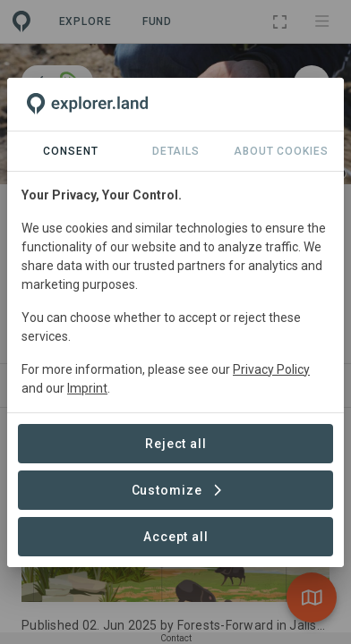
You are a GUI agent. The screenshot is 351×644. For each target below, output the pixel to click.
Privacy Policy (271, 369)
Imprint (87, 388)
